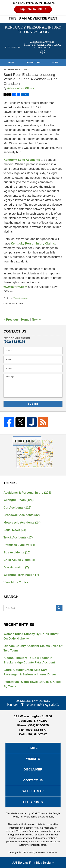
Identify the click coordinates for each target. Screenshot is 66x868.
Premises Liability (19, 545)
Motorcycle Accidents (22, 523)
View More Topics (16, 582)
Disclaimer (33, 770)
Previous (11, 320)
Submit (33, 404)
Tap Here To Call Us (33, 9)
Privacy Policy (19, 817)
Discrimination (16, 567)
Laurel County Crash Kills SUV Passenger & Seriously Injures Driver (30, 672)
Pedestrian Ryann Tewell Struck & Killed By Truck (32, 684)
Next (36, 320)
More (55, 62)
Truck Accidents (21, 298)
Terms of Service (39, 817)
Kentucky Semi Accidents (22, 160)
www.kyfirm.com (16, 287)
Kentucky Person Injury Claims (33, 244)
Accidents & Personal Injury (27, 493)
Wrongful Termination (21, 575)
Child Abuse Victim (19, 560)
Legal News (15, 530)
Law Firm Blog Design (32, 863)
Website (33, 759)
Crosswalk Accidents (22, 515)
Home (11, 62)
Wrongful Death (19, 500)
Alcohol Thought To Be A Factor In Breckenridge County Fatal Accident (29, 660)
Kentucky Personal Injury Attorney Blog (33, 47)
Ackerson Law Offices (46, 852)
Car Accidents (17, 508)
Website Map (33, 791)
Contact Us (33, 62)
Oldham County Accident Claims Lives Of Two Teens (33, 648)
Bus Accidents (17, 552)
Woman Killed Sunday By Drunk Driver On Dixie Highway (31, 636)
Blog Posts (33, 802)
